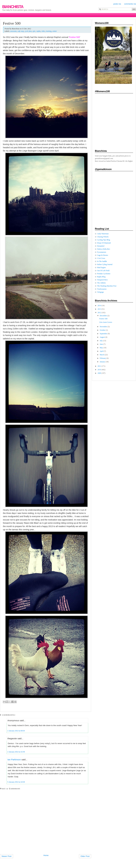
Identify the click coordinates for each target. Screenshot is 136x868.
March (102, 355)
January (103, 362)
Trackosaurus (102, 289)
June (102, 344)
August (103, 337)
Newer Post (7, 856)
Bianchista (13, 7)
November (104, 327)
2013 (100, 309)
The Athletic (101, 283)
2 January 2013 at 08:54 (16, 731)
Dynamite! (101, 246)
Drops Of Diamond (104, 243)
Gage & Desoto (103, 255)
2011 (100, 366)
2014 (100, 306)
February (103, 358)
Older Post (85, 856)
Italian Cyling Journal (105, 264)
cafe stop (21, 31)
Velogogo (100, 292)
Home (46, 855)
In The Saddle (102, 261)
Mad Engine (101, 267)
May (102, 348)
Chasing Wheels (103, 237)
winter (55, 31)
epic (34, 31)
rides (43, 31)
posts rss (117, 4)
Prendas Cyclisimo (104, 274)
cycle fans (28, 31)
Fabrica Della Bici (104, 249)
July (101, 341)
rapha (39, 31)
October (103, 330)
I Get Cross (101, 258)
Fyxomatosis (102, 252)
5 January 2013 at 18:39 (16, 782)
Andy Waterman (103, 234)
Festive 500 (12, 23)
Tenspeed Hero (102, 280)
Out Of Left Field (103, 271)
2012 (100, 313)
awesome (13, 31)
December (104, 316)
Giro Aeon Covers (106, 322)
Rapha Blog (101, 277)
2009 (100, 373)
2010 (100, 370)
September (104, 334)
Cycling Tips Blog (104, 240)
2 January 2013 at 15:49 (16, 752)
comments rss (130, 4)
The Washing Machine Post (107, 286)
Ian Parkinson (14, 759)
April (102, 351)
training (49, 31)
